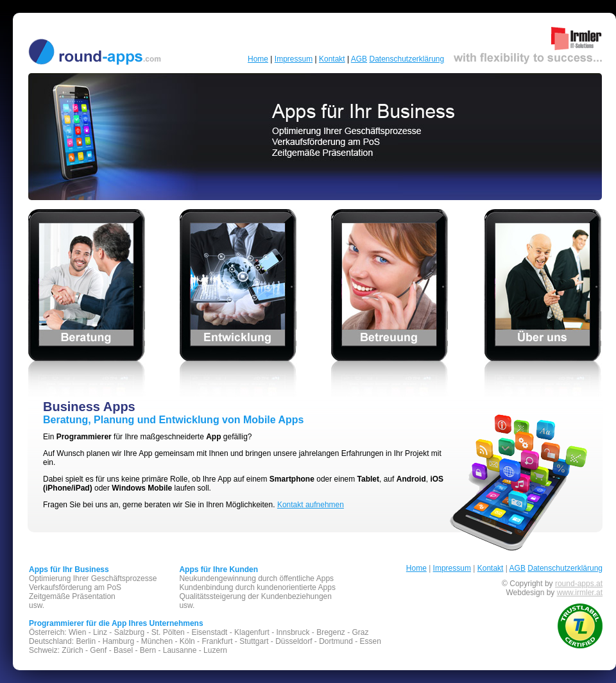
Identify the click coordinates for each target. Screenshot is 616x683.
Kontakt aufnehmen (311, 505)
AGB (359, 59)
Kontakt (332, 59)
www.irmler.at (580, 593)
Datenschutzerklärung (406, 59)
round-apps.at (579, 584)
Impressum (294, 59)
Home (258, 59)
